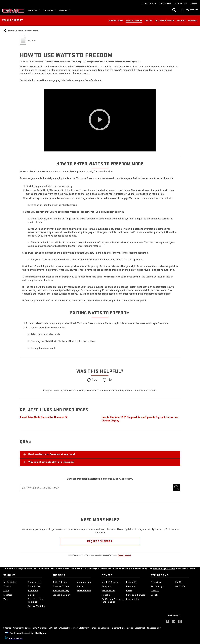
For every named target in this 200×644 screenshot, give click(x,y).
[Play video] (100, 120)
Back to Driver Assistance (21, 31)
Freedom (35, 67)
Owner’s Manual (124, 555)
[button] (35, 67)
